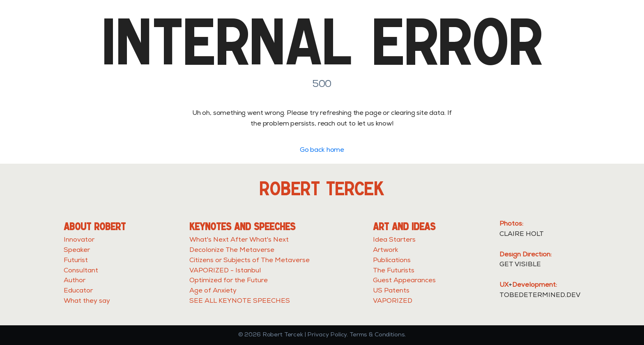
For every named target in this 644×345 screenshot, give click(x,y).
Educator (78, 291)
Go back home (322, 151)
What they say (87, 302)
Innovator (79, 240)
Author (75, 281)
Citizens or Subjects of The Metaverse (250, 261)
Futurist (76, 261)
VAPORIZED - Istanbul (225, 271)
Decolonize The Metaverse (232, 251)
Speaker (77, 251)
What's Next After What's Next (239, 240)
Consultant (81, 271)
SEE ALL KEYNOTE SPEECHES (240, 302)
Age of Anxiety (213, 291)
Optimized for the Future (229, 281)
